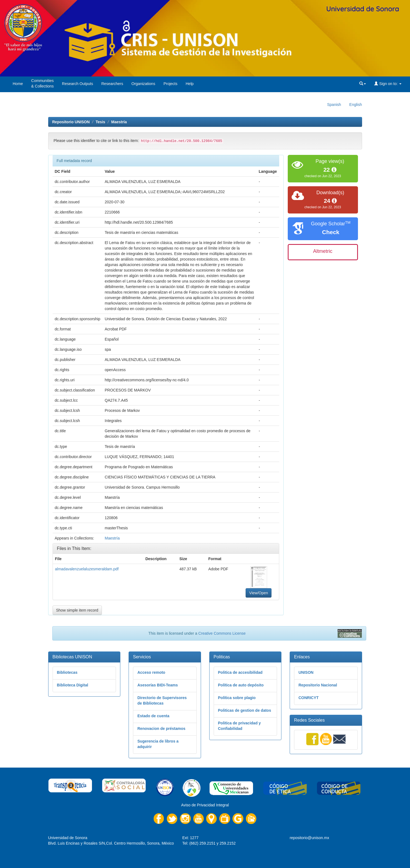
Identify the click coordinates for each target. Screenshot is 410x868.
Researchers (112, 84)
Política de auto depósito (241, 685)
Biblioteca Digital (73, 685)
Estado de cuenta (153, 716)
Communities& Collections (42, 83)
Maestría (119, 122)
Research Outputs (78, 84)
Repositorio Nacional (318, 685)
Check (331, 232)
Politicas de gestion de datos (245, 710)
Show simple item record (77, 610)
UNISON (306, 672)
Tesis (100, 122)
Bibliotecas (67, 672)
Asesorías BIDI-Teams (158, 685)
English (356, 105)
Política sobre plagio (237, 698)
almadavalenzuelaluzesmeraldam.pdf (87, 569)
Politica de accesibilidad (240, 672)
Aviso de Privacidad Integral (205, 805)
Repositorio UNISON (71, 122)
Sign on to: (388, 84)
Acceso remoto (151, 672)
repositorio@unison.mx (309, 838)
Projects (171, 84)
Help (190, 84)
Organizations (143, 84)
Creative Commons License (222, 633)
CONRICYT (309, 698)
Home (18, 84)
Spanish (334, 105)
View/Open (259, 593)
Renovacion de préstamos (161, 729)
